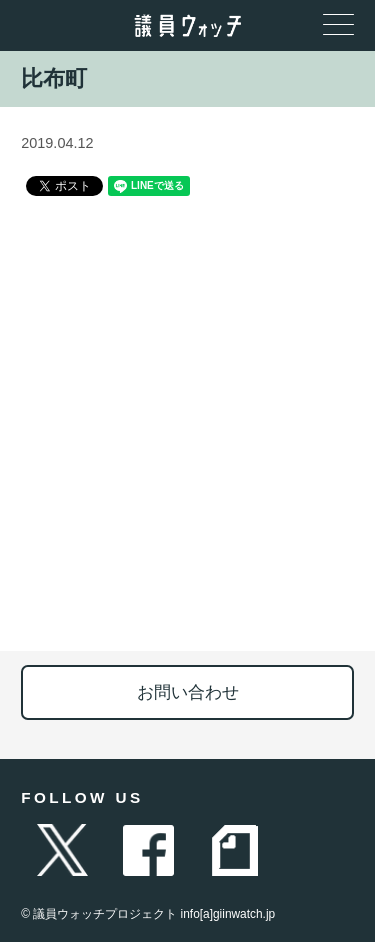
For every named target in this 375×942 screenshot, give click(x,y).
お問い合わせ (188, 692)
